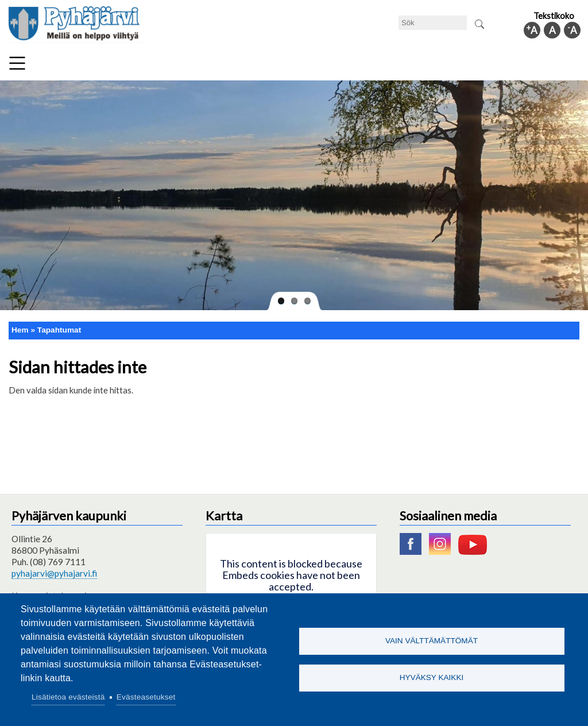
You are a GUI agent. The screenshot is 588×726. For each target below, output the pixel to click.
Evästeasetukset (146, 697)
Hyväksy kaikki (432, 678)
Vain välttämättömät (432, 641)
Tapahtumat (59, 330)
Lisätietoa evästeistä (68, 697)
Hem (20, 330)
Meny (17, 63)
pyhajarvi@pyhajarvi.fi (54, 573)
